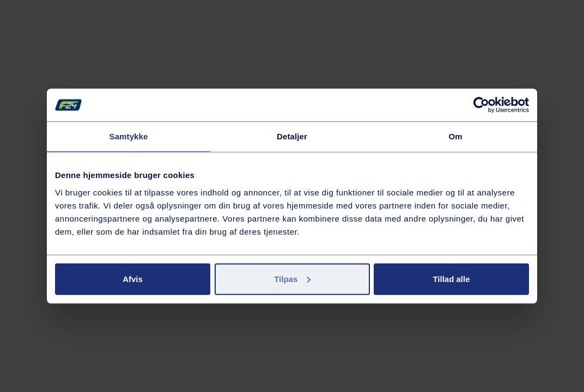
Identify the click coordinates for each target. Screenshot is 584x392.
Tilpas (292, 278)
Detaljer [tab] (292, 136)
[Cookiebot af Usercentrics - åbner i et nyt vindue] (481, 105)
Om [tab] (455, 136)
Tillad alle (451, 278)
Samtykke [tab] (129, 136)
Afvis (133, 278)
